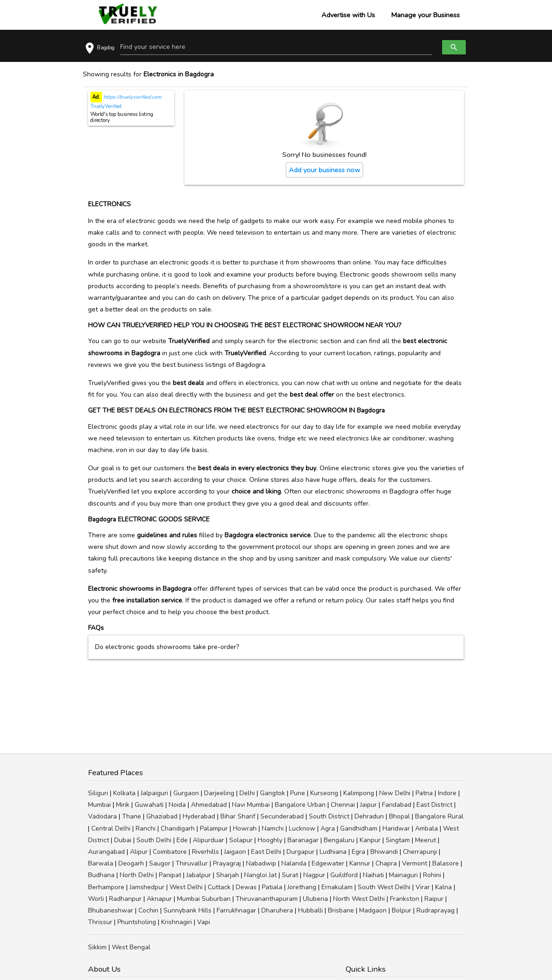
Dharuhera (277, 910)
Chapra (386, 863)
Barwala (101, 863)
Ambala (426, 828)
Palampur (214, 828)
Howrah (245, 828)
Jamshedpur (147, 887)
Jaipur (368, 805)
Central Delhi (111, 828)
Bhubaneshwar (111, 910)
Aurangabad (106, 852)
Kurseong (324, 793)
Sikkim (97, 947)
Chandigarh (178, 828)
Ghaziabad (162, 816)
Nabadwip (261, 863)
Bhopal (399, 816)
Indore (447, 793)
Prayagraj (227, 863)
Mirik (123, 805)
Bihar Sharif (238, 816)
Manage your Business (426, 15)
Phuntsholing (137, 922)
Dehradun (369, 816)
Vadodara (102, 816)
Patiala (272, 887)
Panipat (170, 875)
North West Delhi (359, 899)
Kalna (443, 887)
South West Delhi (384, 887)
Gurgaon (186, 793)
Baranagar (303, 840)
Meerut (426, 840)
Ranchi (146, 828)
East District (434, 805)
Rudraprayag (436, 910)
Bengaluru (339, 840)
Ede (182, 840)
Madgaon (373, 910)
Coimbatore (170, 852)
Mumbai (99, 805)
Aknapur (159, 899)
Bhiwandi (384, 852)
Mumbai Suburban (204, 899)
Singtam (398, 840)
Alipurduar (208, 840)
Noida (177, 805)
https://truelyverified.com (132, 97)
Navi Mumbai (251, 805)
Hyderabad (199, 816)
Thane (132, 816)
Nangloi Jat (260, 875)
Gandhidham (359, 828)
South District (329, 816)
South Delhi (154, 840)
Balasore (446, 863)
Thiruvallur (192, 863)
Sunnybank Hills (187, 910)
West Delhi (186, 887)
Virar (423, 887)
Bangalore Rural (439, 816)
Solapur (241, 840)
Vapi (204, 922)
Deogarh (131, 863)
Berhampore (106, 887)
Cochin (148, 910)
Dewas (246, 887)
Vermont (415, 863)
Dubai (123, 840)
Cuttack (219, 887)
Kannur (360, 863)
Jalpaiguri (154, 793)
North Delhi (137, 875)
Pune (298, 793)
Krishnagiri (177, 922)
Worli (96, 899)
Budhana (101, 875)
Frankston (405, 899)
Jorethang (302, 887)
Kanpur (370, 840)
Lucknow (302, 828)
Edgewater (328, 863)
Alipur (139, 852)
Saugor (160, 863)
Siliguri (98, 793)
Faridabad (397, 805)
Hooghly (270, 840)
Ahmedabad (209, 805)
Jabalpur (199, 875)
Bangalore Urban (300, 805)
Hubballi (310, 910)
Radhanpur (125, 899)
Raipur (434, 899)
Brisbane (341, 910)
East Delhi (266, 852)
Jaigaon (235, 852)
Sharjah (228, 875)
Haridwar (396, 828)
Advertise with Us (348, 15)
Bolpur (402, 910)
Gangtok (273, 793)
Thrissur (100, 922)
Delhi (247, 793)
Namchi (273, 828)
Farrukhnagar (236, 910)
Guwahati (149, 805)
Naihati (373, 875)
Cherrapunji (420, 852)
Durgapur (300, 852)
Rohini (432, 875)
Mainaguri (403, 875)
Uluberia (315, 899)
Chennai (343, 805)
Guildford (344, 875)
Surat (290, 875)
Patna (424, 793)
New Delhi (395, 793)
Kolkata (124, 793)
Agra (328, 828)
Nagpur (314, 875)
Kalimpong (359, 793)
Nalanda (294, 863)
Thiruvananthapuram (267, 899)
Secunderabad (282, 816)
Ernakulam (337, 887)
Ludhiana (333, 852)
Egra (358, 852)
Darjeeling (219, 793)
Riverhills (205, 852)
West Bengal (131, 947)
